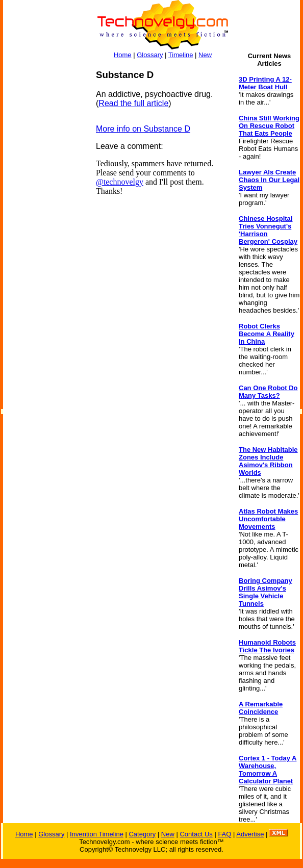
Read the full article (133, 103)
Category (142, 834)
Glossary (150, 55)
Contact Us (196, 834)
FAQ (224, 834)
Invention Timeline (97, 834)
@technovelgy (120, 182)
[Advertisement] (44, 222)
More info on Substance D (143, 129)
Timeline (181, 55)
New (205, 55)
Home (123, 55)
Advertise (250, 834)
